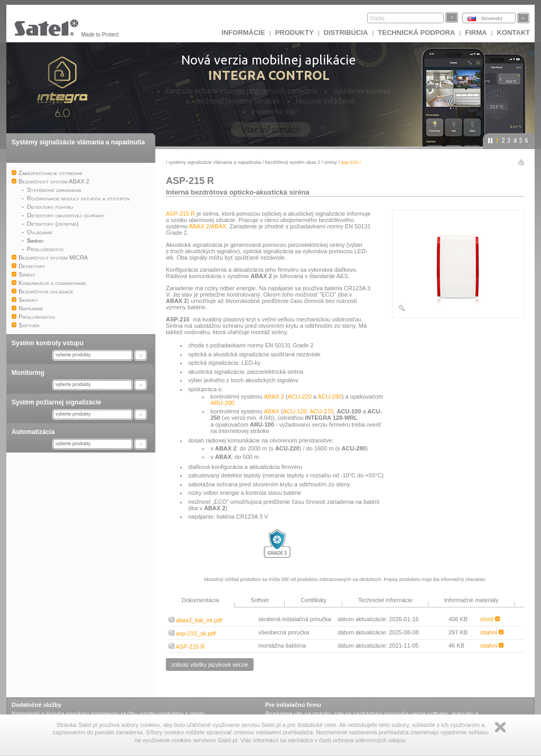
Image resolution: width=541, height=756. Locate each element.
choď (490, 619)
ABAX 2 (199, 226)
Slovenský (492, 19)
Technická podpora (416, 33)
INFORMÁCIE (243, 33)
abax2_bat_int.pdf (195, 620)
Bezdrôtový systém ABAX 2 (293, 162)
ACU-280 (329, 397)
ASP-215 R (180, 214)
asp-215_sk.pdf (192, 633)
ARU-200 (222, 403)
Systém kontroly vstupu (48, 343)
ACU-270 (321, 411)
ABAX (218, 226)
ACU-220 (300, 397)
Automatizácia (33, 432)
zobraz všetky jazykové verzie (210, 665)
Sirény (331, 162)
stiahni (492, 632)
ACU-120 (295, 411)
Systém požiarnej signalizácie (56, 402)
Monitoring (28, 373)
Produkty (295, 33)
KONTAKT (513, 33)
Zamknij (500, 727)
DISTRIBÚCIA (346, 33)
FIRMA (476, 33)
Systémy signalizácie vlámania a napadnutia (78, 142)
